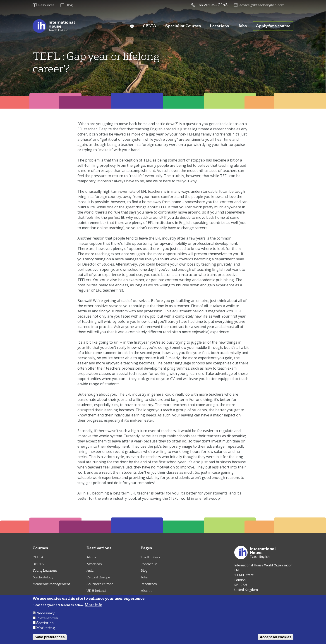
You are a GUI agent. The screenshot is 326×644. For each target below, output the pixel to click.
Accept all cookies (276, 637)
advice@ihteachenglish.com (262, 5)
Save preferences (50, 637)
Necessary (45, 613)
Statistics (45, 623)
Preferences (47, 618)
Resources (46, 5)
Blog (69, 5)
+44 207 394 (207, 5)
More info (93, 605)
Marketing (46, 628)
